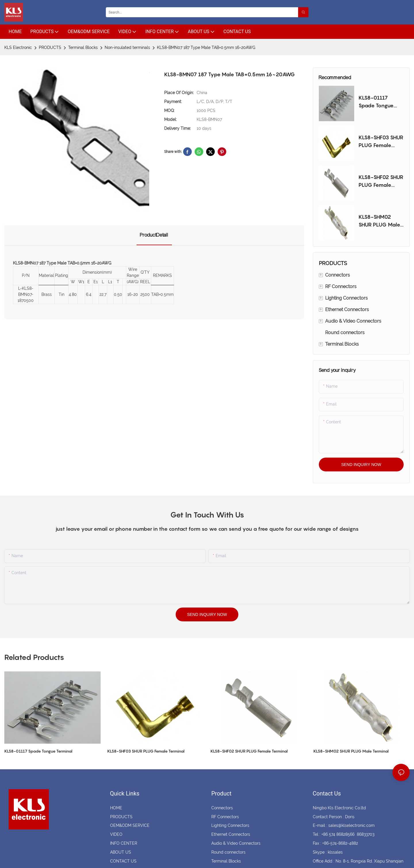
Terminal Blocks (83, 47)
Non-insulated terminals (127, 47)
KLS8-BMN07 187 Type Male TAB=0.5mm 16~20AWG (206, 47)
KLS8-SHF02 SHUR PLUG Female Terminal (381, 181)
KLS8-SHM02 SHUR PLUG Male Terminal (379, 221)
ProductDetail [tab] (154, 235)
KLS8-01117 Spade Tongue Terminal (376, 102)
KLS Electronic (18, 47)
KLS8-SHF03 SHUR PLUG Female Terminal (381, 142)
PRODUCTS (50, 47)
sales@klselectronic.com (351, 825)
